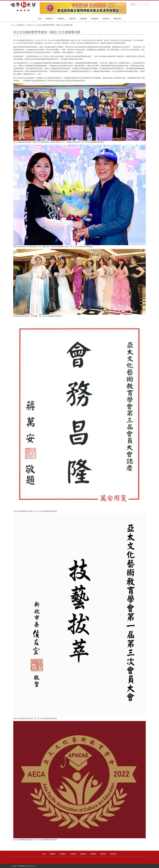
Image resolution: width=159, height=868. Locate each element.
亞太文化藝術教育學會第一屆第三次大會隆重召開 (47, 32)
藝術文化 (31, 25)
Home (13, 25)
